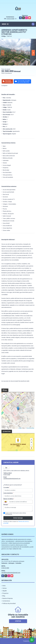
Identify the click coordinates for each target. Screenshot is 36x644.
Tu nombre (7, 487)
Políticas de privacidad (9, 603)
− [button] (4, 397)
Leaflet (20, 428)
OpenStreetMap (30, 428)
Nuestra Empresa (8, 598)
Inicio (4, 586)
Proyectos (5, 593)
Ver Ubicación (15, 444)
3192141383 (11, 19)
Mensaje (6, 505)
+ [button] (4, 395)
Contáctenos (6, 601)
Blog (4, 596)
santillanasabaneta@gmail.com (12, 479)
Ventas (4, 588)
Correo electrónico (8, 493)
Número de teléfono (9, 499)
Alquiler (5, 591)
